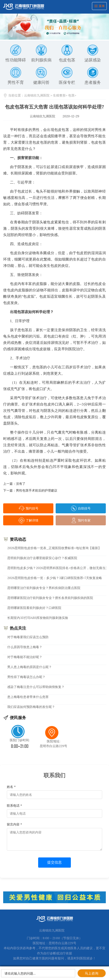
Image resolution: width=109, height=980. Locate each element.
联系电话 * (14, 806)
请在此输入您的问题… (20, 973)
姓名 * (11, 787)
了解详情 (28, 520)
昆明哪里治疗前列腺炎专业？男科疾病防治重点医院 (44, 588)
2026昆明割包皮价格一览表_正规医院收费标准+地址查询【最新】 (54, 548)
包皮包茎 (67, 54)
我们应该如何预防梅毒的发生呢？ (31, 707)
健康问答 (41, 76)
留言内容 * (14, 824)
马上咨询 (92, 973)
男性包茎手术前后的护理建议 (37, 490)
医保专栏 (67, 76)
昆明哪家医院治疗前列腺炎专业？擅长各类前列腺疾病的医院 (50, 598)
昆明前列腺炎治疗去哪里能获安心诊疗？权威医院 (42, 558)
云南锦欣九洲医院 (37, 95)
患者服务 (93, 76)
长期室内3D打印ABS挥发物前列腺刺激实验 (38, 618)
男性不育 (16, 76)
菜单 (99, 6)
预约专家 (81, 520)
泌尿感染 (93, 54)
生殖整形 (59, 95)
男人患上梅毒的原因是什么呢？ (30, 667)
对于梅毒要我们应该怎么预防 (28, 637)
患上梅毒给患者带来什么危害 (28, 697)
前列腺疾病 (41, 54)
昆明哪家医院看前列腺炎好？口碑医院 (34, 608)
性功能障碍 (16, 54)
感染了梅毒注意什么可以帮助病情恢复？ (36, 687)
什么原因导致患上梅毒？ (25, 647)
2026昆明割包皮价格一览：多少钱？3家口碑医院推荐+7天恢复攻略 (55, 578)
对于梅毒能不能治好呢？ (25, 657)
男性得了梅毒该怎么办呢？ (26, 677)
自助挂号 (81, 508)
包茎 (71, 95)
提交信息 (54, 862)
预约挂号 (28, 508)
